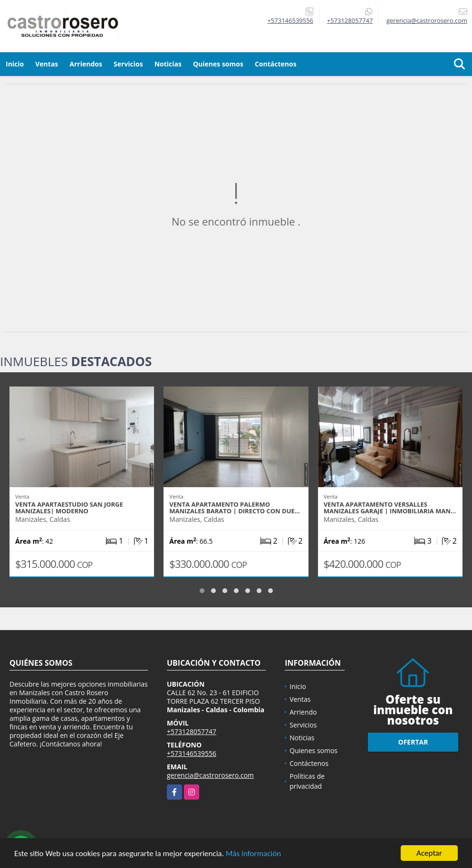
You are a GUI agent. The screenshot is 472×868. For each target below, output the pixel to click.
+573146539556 (290, 20)
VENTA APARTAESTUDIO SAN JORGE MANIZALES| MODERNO (69, 508)
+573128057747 (350, 20)
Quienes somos (218, 64)
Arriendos (86, 64)
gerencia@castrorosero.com (210, 775)
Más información (253, 854)
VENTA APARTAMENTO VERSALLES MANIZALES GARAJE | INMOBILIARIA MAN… (390, 508)
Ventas (47, 64)
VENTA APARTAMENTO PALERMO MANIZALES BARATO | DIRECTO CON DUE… (235, 508)
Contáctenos (276, 64)
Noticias (168, 64)
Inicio (15, 64)
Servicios (128, 64)
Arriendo (303, 712)
